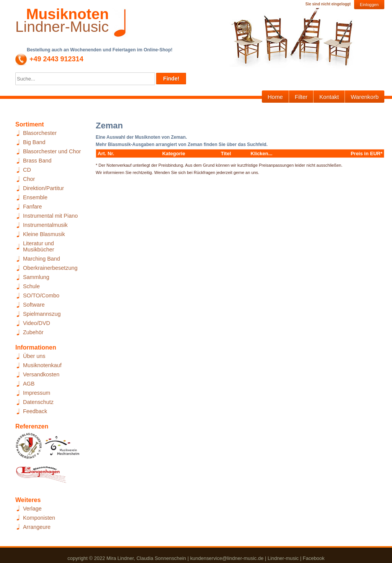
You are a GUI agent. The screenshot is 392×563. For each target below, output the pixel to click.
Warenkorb (365, 97)
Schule (31, 286)
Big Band (34, 142)
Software (34, 305)
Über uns (34, 356)
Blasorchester (40, 133)
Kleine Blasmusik (44, 234)
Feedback (35, 411)
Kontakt (329, 97)
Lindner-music (283, 558)
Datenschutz (38, 402)
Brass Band (37, 161)
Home (275, 97)
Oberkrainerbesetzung (50, 268)
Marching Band (42, 259)
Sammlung (36, 277)
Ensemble (35, 197)
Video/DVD (37, 323)
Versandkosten (41, 374)
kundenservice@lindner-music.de (227, 558)
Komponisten (39, 518)
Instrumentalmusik (45, 225)
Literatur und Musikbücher (39, 246)
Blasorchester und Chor (52, 151)
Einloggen (369, 5)
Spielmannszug (42, 314)
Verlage (32, 509)
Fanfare (33, 207)
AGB (29, 384)
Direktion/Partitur (43, 188)
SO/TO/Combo (41, 295)
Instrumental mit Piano (50, 216)
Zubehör (33, 332)
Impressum (37, 393)
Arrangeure (37, 527)
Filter (301, 97)
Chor (29, 179)
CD (27, 170)
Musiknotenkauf (42, 365)
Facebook (314, 558)
